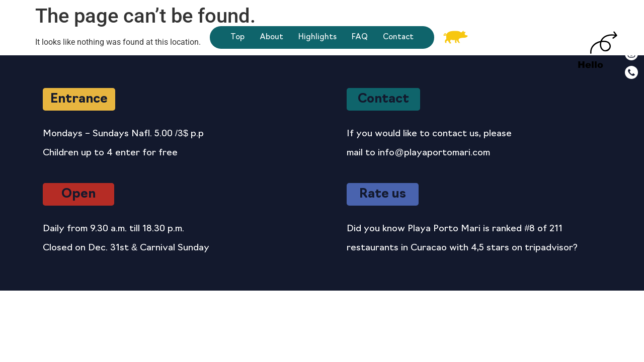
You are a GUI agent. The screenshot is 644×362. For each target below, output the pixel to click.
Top (237, 37)
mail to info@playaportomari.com (418, 153)
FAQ (360, 37)
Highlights (317, 37)
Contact (398, 37)
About (271, 37)
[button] (79, 99)
